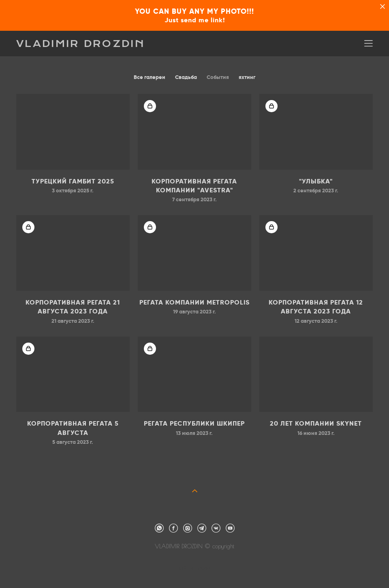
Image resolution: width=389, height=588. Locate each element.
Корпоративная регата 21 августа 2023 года (73, 307)
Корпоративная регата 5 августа (73, 428)
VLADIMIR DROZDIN (81, 44)
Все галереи (150, 77)
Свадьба (186, 77)
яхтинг (247, 77)
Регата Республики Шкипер (194, 423)
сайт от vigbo (194, 569)
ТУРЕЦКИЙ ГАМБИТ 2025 (73, 181)
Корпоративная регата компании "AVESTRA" (194, 186)
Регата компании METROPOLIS (194, 302)
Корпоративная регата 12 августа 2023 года (316, 307)
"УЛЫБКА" (316, 181)
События (218, 77)
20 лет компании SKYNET (316, 423)
